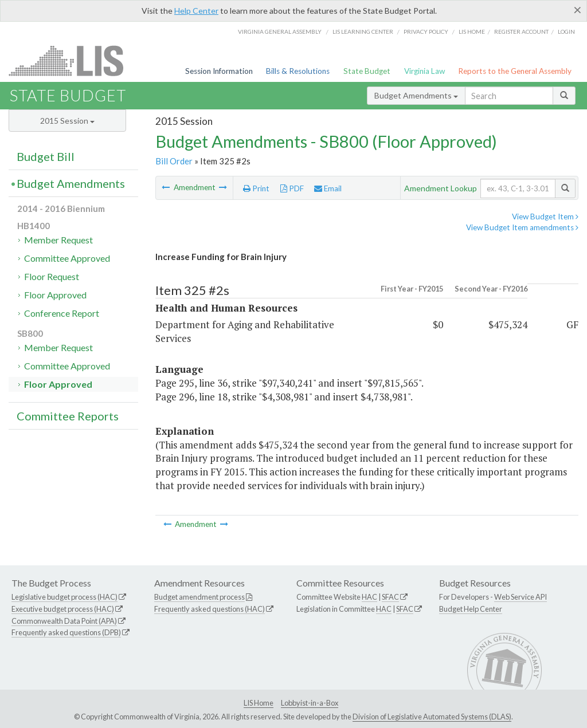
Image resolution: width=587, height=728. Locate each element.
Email (328, 188)
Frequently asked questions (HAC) (210, 609)
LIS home (472, 32)
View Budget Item (545, 217)
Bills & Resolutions (298, 71)
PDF (292, 188)
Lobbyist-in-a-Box (310, 703)
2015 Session (67, 121)
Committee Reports (68, 416)
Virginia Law (424, 71)
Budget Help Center (471, 609)
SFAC (390, 597)
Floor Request (52, 276)
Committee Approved (67, 258)
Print (256, 188)
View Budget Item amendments (522, 227)
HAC (369, 597)
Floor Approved (55, 295)
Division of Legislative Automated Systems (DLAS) (432, 717)
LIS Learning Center (363, 32)
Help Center (196, 11)
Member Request (58, 240)
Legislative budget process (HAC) (64, 597)
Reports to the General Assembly (515, 71)
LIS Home (259, 703)
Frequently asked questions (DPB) (66, 632)
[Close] (578, 10)
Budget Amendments (416, 95)
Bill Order (174, 161)
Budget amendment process (199, 597)
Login (566, 32)
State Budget (367, 71)
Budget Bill (46, 156)
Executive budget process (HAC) (63, 609)
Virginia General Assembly (280, 32)
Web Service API (521, 597)
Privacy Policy (426, 32)
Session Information (219, 71)
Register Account (521, 32)
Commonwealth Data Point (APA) (64, 621)
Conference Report (62, 313)
